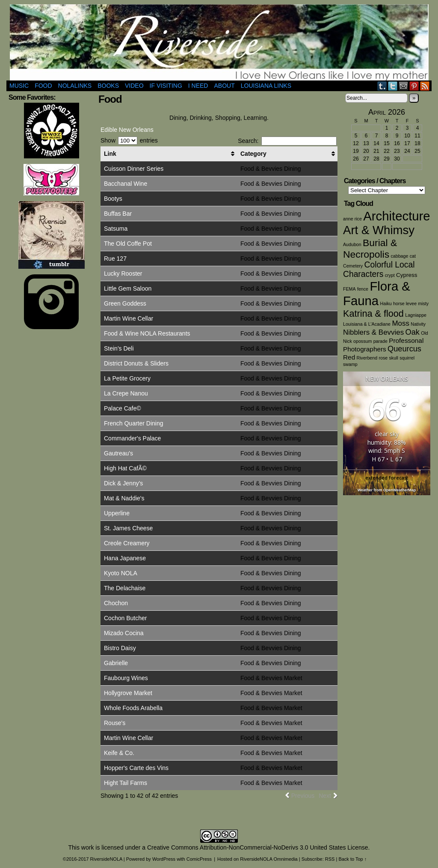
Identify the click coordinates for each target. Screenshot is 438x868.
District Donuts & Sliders (136, 363)
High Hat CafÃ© (125, 468)
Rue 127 (115, 259)
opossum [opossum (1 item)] (363, 341)
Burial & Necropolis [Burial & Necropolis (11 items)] (370, 248)
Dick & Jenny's (123, 483)
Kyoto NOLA (121, 573)
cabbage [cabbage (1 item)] (399, 256)
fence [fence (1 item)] (363, 289)
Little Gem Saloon (128, 288)
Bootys (113, 199)
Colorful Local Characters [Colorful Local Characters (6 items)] (379, 269)
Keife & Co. (119, 753)
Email (404, 86)
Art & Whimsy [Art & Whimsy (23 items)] (379, 230)
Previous (303, 796)
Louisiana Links (266, 86)
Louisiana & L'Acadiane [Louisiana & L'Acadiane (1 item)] (367, 324)
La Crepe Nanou (126, 393)
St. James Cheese (128, 528)
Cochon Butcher (125, 618)
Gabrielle (116, 663)
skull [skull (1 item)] (394, 358)
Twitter (393, 86)
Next (325, 796)
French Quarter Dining (134, 423)
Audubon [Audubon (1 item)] (352, 244)
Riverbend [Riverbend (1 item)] (367, 358)
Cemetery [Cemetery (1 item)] (353, 266)
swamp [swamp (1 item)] (350, 364)
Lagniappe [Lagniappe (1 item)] (416, 315)
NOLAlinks (75, 86)
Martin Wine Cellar (129, 318)
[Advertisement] (51, 463)
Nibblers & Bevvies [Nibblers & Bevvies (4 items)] (373, 332)
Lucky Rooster (123, 273)
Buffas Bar (118, 214)
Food (43, 86)
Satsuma (116, 229)
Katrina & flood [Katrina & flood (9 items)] (373, 314)
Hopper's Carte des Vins (136, 768)
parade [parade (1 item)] (380, 341)
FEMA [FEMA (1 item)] (349, 289)
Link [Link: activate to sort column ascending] (110, 154)
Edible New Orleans (127, 130)
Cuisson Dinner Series (134, 169)
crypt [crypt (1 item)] (390, 275)
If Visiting (166, 86)
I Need (198, 86)
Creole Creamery (127, 543)
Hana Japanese (125, 558)
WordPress (164, 859)
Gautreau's (118, 453)
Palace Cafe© (123, 408)
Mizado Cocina (124, 633)
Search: (287, 141)
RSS (425, 86)
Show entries (129, 140)
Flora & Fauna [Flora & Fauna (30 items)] (377, 293)
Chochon (116, 603)
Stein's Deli (119, 348)
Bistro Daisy (120, 648)
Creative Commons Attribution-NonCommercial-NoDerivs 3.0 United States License (258, 847)
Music (19, 86)
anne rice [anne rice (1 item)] (352, 219)
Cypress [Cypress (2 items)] (407, 275)
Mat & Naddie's (124, 498)
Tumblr (382, 86)
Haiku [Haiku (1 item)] (386, 303)
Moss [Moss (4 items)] (400, 323)
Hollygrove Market (128, 693)
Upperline (117, 513)
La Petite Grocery (127, 378)
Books (108, 86)
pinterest (414, 86)
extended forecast (387, 477)
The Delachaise (125, 588)
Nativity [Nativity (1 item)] (418, 324)
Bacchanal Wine (126, 184)
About (224, 86)
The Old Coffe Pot (128, 244)
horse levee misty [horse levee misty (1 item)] (411, 303)
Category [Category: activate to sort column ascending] (253, 154)
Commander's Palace (132, 438)
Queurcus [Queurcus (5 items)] (404, 349)
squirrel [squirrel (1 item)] (407, 358)
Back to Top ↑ (352, 859)
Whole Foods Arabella (133, 708)
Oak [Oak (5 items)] (413, 332)
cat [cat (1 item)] (413, 256)
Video (134, 86)
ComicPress (199, 859)
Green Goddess (125, 303)
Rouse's (115, 723)
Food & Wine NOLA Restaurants (147, 333)
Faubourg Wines (126, 678)
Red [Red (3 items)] (349, 357)
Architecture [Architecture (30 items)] (397, 216)
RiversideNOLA (219, 42)
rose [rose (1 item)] (383, 358)
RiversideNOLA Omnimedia (269, 859)
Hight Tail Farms (126, 783)
